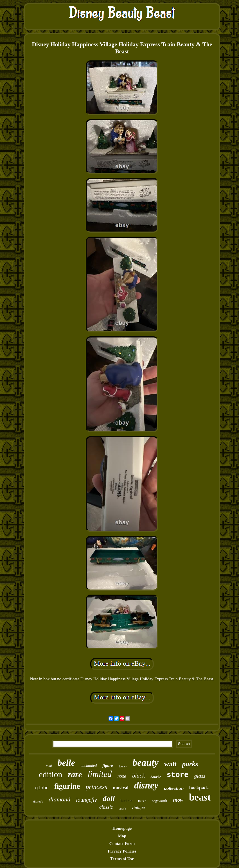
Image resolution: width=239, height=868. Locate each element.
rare (75, 774)
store (178, 775)
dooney (123, 766)
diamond (59, 799)
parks (190, 764)
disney (146, 785)
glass (200, 776)
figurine (67, 786)
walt (170, 764)
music (142, 801)
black (138, 776)
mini (49, 766)
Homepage (122, 828)
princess (97, 787)
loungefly (86, 800)
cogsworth (159, 801)
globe (42, 788)
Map (122, 836)
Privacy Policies (122, 851)
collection (174, 788)
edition (50, 774)
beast (200, 797)
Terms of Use (122, 859)
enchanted (89, 766)
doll (109, 798)
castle (122, 808)
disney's (38, 801)
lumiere (126, 801)
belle (66, 763)
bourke (156, 777)
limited (100, 774)
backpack (199, 788)
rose (122, 776)
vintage (138, 807)
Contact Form (122, 844)
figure (108, 765)
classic (106, 807)
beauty (146, 762)
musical (121, 788)
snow (178, 800)
